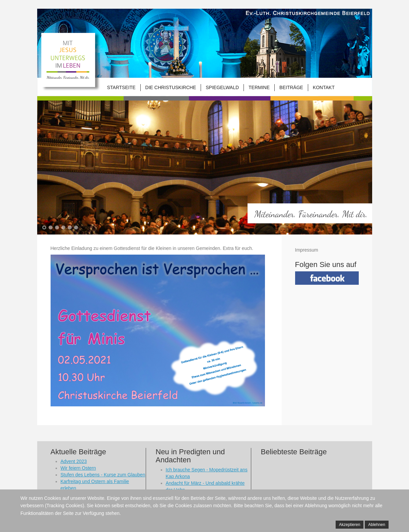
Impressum (307, 250)
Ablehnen (377, 525)
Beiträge (291, 87)
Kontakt (324, 87)
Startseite (121, 87)
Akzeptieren (350, 525)
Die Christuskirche (171, 87)
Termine (259, 87)
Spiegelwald (222, 87)
